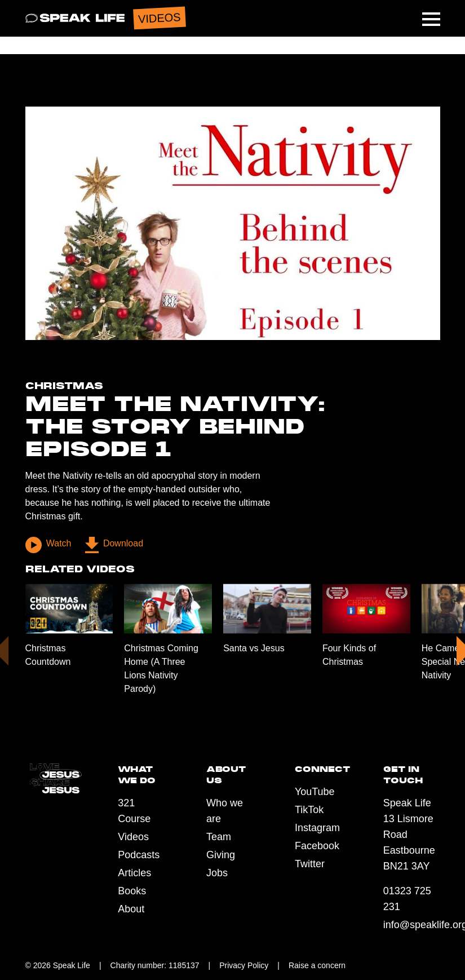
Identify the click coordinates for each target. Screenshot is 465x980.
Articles (134, 873)
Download (114, 545)
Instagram (317, 828)
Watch (48, 545)
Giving (221, 855)
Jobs (217, 873)
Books (132, 891)
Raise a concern (317, 965)
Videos (133, 837)
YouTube (315, 792)
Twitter (310, 864)
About (131, 909)
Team (219, 837)
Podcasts (139, 855)
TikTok (309, 810)
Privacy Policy (244, 965)
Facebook (317, 846)
